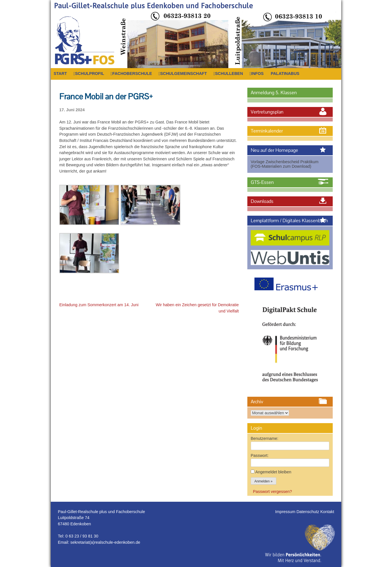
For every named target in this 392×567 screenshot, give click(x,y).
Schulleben (229, 73)
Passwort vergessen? (273, 492)
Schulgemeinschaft (184, 73)
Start (60, 73)
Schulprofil (90, 73)
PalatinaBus (285, 73)
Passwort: (260, 455)
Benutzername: (265, 438)
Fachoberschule (132, 73)
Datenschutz (308, 512)
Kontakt (327, 512)
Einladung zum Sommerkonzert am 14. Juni (99, 305)
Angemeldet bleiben (273, 472)
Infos (257, 73)
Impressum (286, 512)
